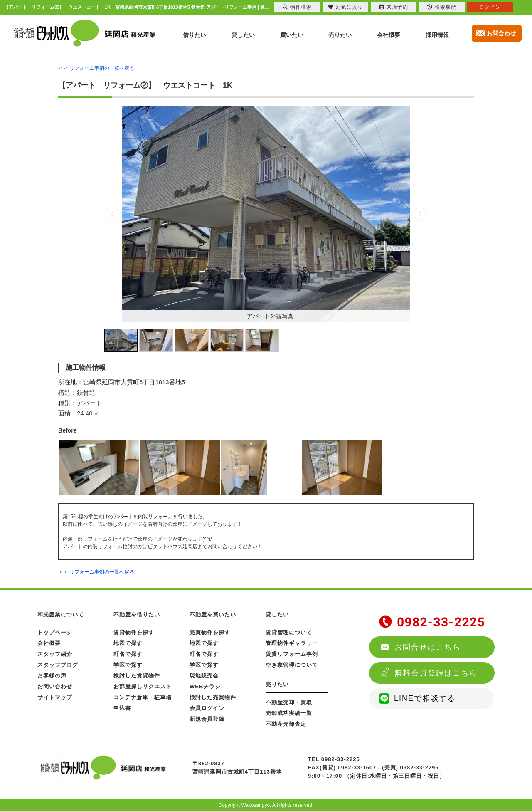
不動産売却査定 (286, 724)
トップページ (55, 632)
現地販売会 (204, 676)
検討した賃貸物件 (137, 676)
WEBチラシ (205, 686)
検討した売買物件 (213, 697)
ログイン (490, 7)
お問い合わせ (55, 686)
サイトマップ (55, 697)
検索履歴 (442, 7)
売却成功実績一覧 (289, 713)
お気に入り (346, 7)
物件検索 (297, 7)
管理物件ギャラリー (292, 643)
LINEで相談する (425, 698)
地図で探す (128, 643)
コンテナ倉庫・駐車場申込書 (143, 703)
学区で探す (128, 665)
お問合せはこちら (428, 647)
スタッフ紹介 (55, 654)
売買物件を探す (210, 632)
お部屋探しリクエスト (143, 686)
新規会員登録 (207, 719)
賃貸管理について (289, 632)
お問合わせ (501, 33)
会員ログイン (207, 708)
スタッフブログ (58, 665)
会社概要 (49, 643)
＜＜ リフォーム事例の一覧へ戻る (96, 68)
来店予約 (394, 7)
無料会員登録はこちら (436, 673)
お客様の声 (52, 676)
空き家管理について (292, 665)
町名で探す (128, 654)
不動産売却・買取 (289, 702)
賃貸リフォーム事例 (292, 654)
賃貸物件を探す (134, 632)
